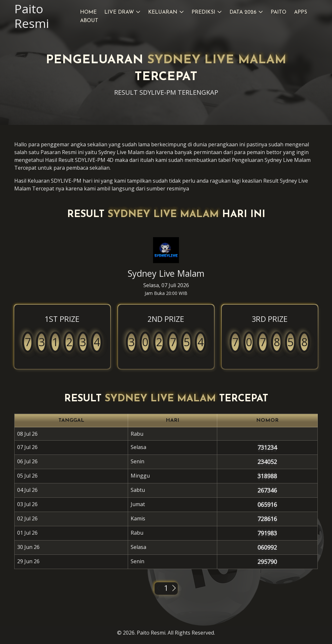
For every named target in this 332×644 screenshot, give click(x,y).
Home (88, 12)
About (89, 21)
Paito (279, 12)
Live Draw (119, 12)
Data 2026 (243, 12)
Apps (301, 12)
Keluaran (163, 12)
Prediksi (203, 12)
